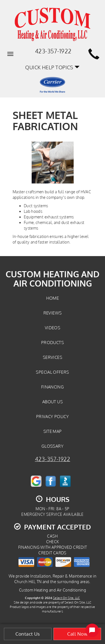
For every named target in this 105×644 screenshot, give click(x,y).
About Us (53, 402)
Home (53, 298)
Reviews (53, 313)
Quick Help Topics (53, 67)
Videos (53, 328)
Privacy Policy (53, 416)
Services (53, 357)
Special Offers (52, 372)
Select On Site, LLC (66, 598)
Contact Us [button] (28, 634)
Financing (53, 387)
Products (53, 342)
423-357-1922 (53, 459)
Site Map (53, 431)
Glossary (53, 446)
